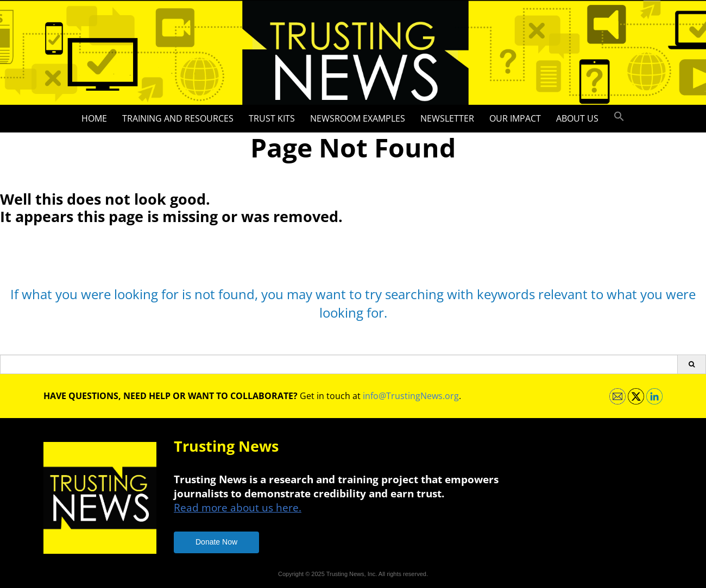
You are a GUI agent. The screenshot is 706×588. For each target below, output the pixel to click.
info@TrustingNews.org (411, 396)
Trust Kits (272, 118)
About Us (577, 118)
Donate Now (216, 542)
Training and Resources (178, 118)
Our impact (515, 118)
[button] (619, 117)
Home (94, 118)
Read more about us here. (238, 507)
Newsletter (447, 118)
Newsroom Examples (358, 118)
